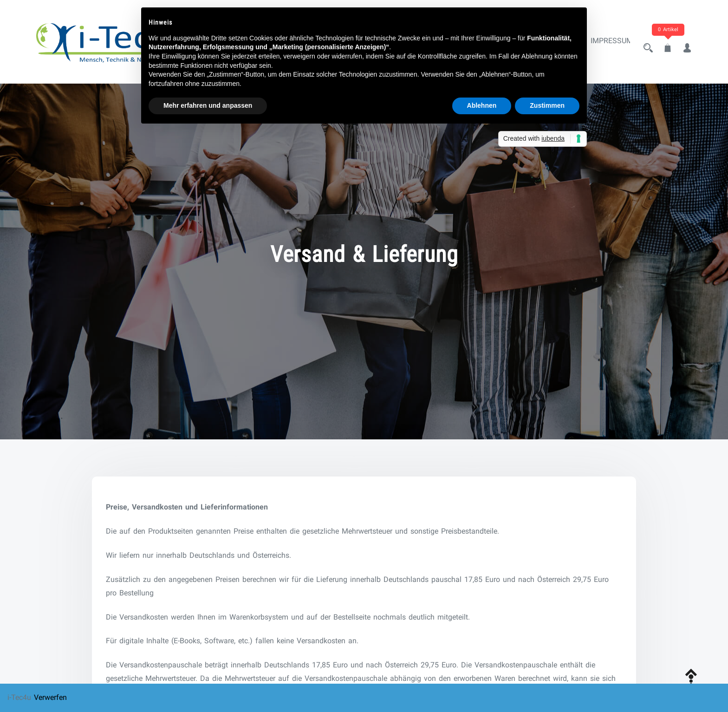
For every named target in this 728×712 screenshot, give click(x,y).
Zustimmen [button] (547, 105)
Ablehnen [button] (482, 105)
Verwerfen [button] (50, 697)
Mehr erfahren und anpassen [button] (208, 105)
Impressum (603, 43)
